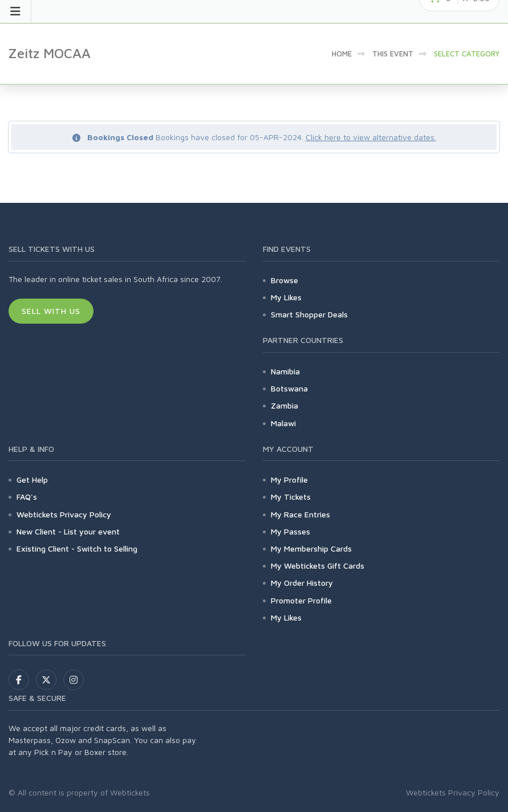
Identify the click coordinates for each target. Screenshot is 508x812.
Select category (467, 54)
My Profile (289, 480)
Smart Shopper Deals (309, 314)
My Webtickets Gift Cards (318, 566)
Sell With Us (51, 311)
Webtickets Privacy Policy (64, 514)
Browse (285, 280)
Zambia (285, 405)
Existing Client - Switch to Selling (77, 548)
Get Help (32, 480)
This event (393, 54)
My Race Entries (300, 514)
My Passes (290, 531)
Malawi (283, 423)
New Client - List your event (68, 531)
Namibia (285, 371)
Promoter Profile (301, 600)
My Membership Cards (311, 548)
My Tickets (291, 497)
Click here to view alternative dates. (371, 137)
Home (342, 54)
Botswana (289, 388)
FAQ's (27, 497)
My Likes (286, 297)
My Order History (302, 583)
